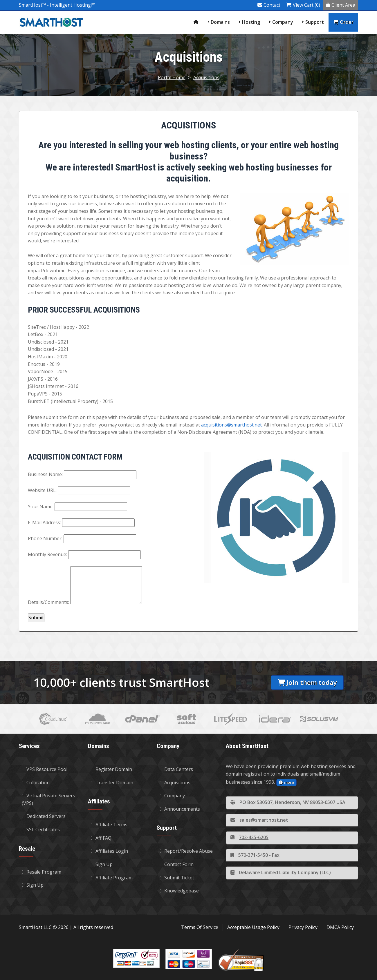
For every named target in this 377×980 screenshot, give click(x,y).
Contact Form (177, 864)
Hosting (251, 22)
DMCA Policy (340, 927)
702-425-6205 (249, 837)
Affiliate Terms (109, 825)
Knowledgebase (179, 891)
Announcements (180, 809)
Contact (269, 5)
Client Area (341, 5)
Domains (220, 22)
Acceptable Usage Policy (253, 927)
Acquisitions (206, 77)
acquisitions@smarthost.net (231, 425)
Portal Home (172, 77)
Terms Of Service (200, 927)
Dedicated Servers (44, 816)
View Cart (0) (303, 5)
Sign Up (33, 885)
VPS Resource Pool (45, 769)
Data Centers (176, 769)
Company (283, 22)
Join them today (307, 682)
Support (315, 22)
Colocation (36, 783)
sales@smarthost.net (259, 820)
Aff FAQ (101, 838)
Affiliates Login (109, 851)
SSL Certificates (41, 830)
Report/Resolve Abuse (186, 851)
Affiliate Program (112, 878)
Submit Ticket (177, 878)
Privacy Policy (303, 927)
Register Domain (111, 769)
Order (343, 22)
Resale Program (42, 872)
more (286, 782)
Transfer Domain (112, 783)
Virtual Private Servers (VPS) (48, 799)
